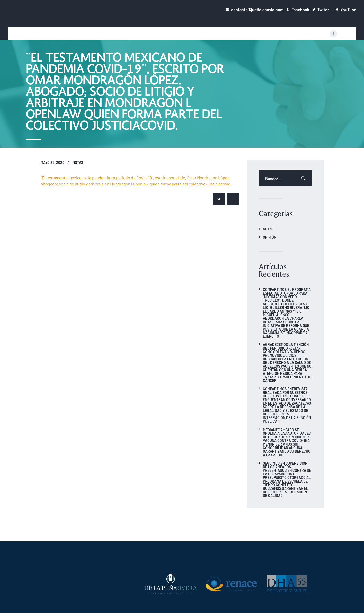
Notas (78, 162)
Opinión (270, 237)
